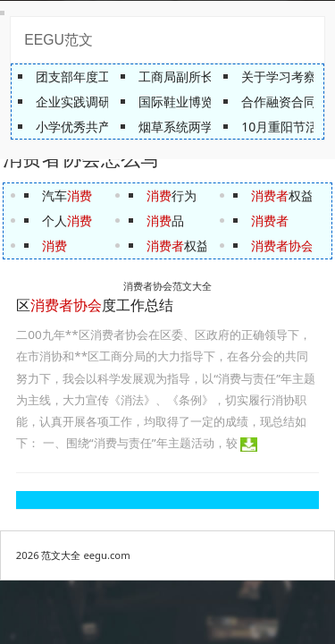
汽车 (67, 195)
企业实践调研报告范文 (98, 102)
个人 (67, 220)
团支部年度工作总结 (92, 76)
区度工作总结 (95, 305)
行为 (172, 195)
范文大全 (61, 555)
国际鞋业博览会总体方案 (207, 102)
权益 (178, 246)
